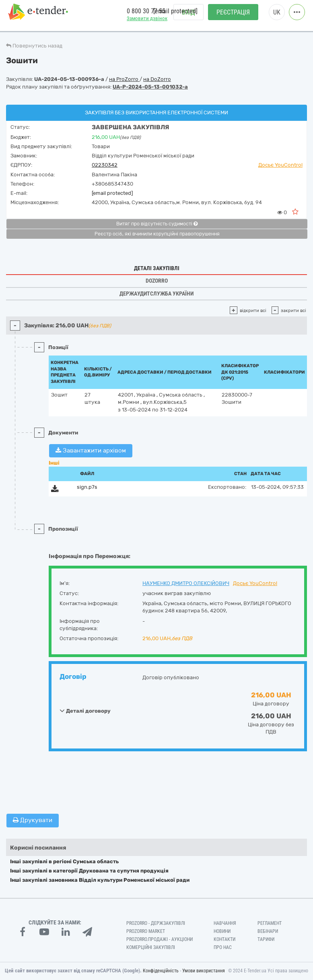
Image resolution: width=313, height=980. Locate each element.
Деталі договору (85, 711)
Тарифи (266, 939)
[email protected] (112, 193)
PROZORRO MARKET (146, 931)
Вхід (188, 16)
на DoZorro (157, 79)
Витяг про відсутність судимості (157, 224)
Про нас (223, 947)
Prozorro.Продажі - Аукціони (160, 939)
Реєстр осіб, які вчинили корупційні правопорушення (157, 234)
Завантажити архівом (91, 451)
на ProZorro (124, 79)
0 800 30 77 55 (146, 16)
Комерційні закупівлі (151, 947)
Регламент (270, 923)
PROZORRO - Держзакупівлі (156, 923)
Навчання (225, 923)
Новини (222, 931)
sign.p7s (87, 487)
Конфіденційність (161, 971)
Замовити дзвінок (147, 22)
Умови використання (204, 971)
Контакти (224, 939)
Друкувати (33, 820)
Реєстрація (233, 16)
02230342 (105, 165)
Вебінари (268, 931)
